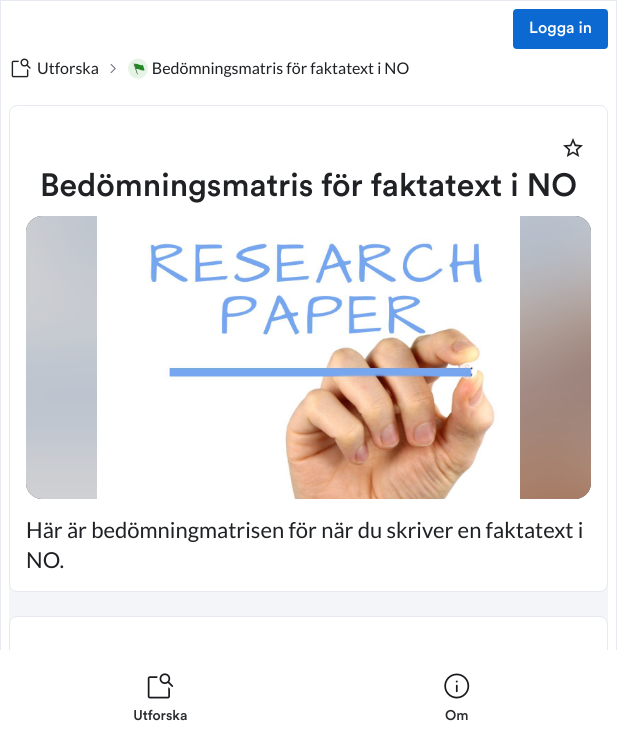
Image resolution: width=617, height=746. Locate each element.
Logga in (560, 29)
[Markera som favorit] (573, 148)
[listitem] (160, 698)
